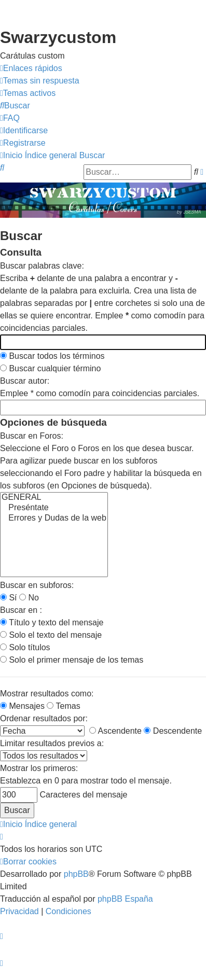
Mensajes (22, 706)
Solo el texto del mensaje (51, 635)
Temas (63, 706)
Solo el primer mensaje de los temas (72, 660)
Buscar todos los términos (52, 356)
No (29, 598)
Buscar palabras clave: (42, 266)
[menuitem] (40, 81)
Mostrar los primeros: (39, 768)
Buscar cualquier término (50, 368)
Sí (9, 598)
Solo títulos (25, 647)
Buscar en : (21, 610)
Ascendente (115, 731)
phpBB (76, 874)
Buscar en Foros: (32, 436)
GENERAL (54, 498)
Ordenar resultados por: (44, 718)
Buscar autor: (25, 381)
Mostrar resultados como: (47, 694)
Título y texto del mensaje (52, 622)
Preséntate (54, 508)
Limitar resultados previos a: (52, 743)
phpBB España (125, 899)
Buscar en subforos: (37, 585)
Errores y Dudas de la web (54, 519)
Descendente (173, 731)
